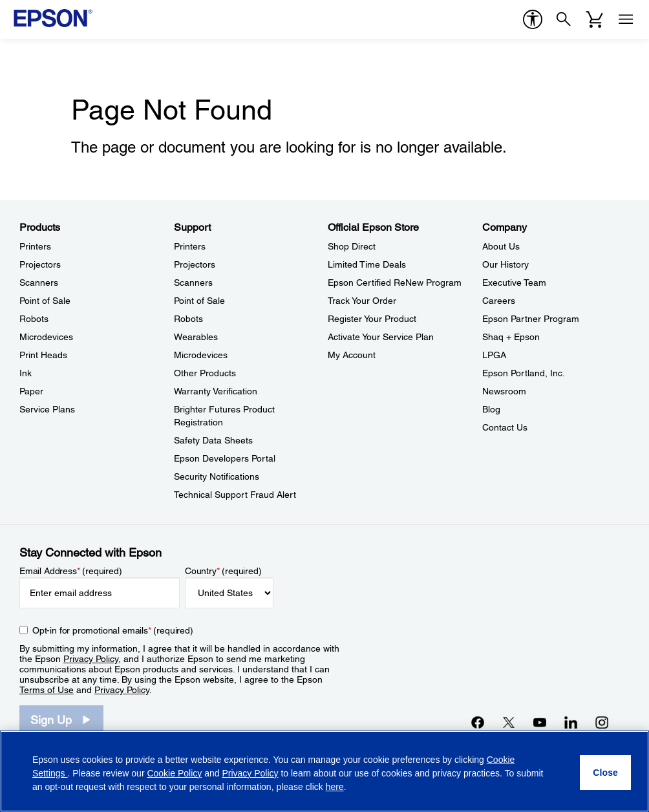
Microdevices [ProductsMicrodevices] (46, 337)
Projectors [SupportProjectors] (195, 264)
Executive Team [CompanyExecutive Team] (514, 283)
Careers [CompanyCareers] (499, 301)
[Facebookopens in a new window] (478, 722)
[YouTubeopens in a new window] (540, 722)
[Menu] (626, 19)
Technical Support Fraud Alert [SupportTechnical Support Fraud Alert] (235, 495)
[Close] (605, 773)
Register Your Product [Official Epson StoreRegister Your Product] (372, 319)
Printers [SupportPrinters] (190, 246)
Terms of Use (47, 690)
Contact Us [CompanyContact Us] (505, 427)
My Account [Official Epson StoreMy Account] (352, 355)
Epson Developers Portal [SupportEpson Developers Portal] (225, 458)
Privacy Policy (91, 659)
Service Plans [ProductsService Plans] (47, 409)
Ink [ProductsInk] (26, 373)
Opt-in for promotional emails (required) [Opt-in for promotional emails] (113, 630)
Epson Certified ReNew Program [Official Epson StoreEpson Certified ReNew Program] (395, 283)
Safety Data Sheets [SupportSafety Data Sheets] (213, 440)
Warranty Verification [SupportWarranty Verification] (216, 391)
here (335, 787)
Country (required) (223, 571)
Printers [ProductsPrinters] (35, 246)
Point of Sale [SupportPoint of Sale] (199, 301)
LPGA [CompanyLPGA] (494, 355)
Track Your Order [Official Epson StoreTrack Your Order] (362, 301)
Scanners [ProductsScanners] (39, 283)
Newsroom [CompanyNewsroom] (504, 391)
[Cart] (595, 19)
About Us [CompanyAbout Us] (501, 246)
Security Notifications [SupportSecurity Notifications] (217, 476)
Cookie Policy (174, 773)
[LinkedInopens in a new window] (571, 722)
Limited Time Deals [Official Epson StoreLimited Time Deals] (367, 264)
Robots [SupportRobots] (188, 319)
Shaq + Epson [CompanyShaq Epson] (511, 337)
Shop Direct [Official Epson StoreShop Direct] (352, 246)
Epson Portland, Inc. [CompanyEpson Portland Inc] (524, 373)
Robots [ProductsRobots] (34, 319)
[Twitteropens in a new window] (509, 722)
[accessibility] (533, 19)
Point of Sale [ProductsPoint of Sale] (45, 301)
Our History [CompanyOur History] (505, 264)
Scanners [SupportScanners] (193, 283)
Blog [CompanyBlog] (491, 409)
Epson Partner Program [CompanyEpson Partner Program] (531, 319)
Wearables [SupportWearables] (196, 337)
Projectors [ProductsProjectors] (40, 264)
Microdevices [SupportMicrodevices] (201, 355)
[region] (324, 771)
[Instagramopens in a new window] (602, 722)
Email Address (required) (71, 571)
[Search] (564, 19)
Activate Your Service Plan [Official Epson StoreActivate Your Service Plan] (381, 337)
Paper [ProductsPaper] (31, 391)
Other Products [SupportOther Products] (205, 373)
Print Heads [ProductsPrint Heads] (43, 355)
